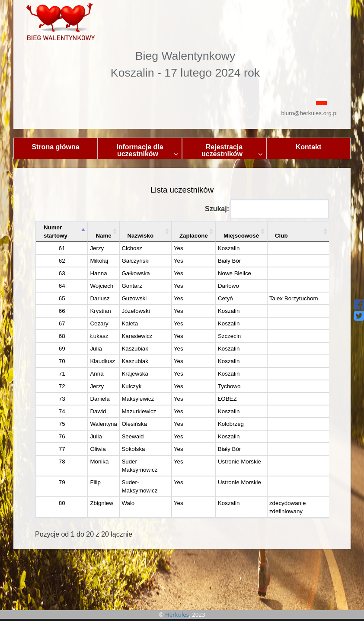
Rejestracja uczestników (232, 150)
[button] (182, 101)
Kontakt (309, 147)
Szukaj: (267, 209)
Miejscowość (241, 236)
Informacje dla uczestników (147, 150)
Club (281, 236)
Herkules (177, 615)
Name (103, 236)
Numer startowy (56, 232)
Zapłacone (194, 236)
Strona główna (55, 147)
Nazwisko (140, 236)
